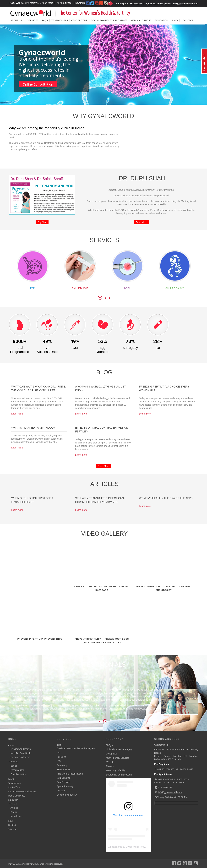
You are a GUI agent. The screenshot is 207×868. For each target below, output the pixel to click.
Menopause (112, 754)
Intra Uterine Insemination (70, 774)
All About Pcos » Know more (71, 3)
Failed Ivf (61, 757)
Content (204, 65)
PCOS (14, 804)
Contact (188, 20)
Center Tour (79, 20)
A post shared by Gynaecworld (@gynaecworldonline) (135, 847)
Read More (141, 222)
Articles (14, 808)
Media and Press (141, 20)
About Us (13, 745)
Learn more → (19, 414)
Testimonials (60, 20)
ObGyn (109, 745)
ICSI (59, 761)
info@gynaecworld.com (170, 792)
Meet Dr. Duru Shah (21, 753)
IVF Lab (61, 791)
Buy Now (42, 222)
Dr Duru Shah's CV (20, 757)
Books (14, 812)
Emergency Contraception (119, 775)
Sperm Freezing (65, 786)
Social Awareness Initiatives (109, 20)
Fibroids (110, 766)
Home (12, 739)
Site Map (13, 829)
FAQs (45, 20)
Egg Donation (64, 778)
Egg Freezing (63, 782)
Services (64, 739)
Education (161, 20)
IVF (59, 753)
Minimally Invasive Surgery (119, 749)
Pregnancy (115, 739)
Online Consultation (38, 84)
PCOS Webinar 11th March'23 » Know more (31, 3)
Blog (175, 20)
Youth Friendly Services (117, 758)
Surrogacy (62, 765)
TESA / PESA (64, 770)
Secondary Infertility (67, 795)
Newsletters (16, 816)
